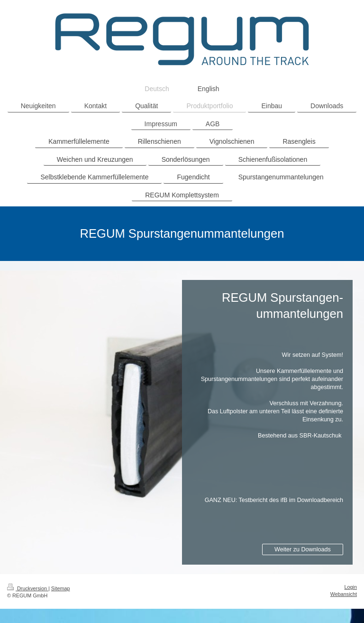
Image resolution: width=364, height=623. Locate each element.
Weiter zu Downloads (303, 549)
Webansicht (344, 594)
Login (351, 587)
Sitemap (61, 588)
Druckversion (28, 588)
